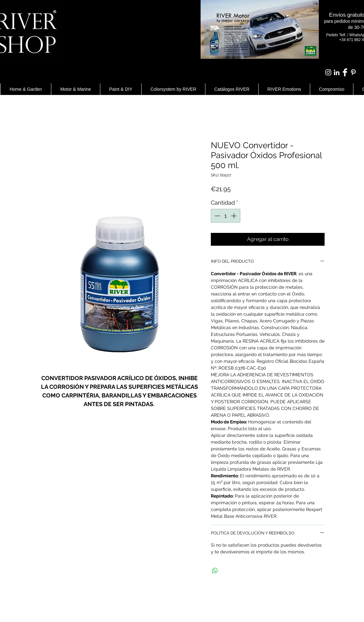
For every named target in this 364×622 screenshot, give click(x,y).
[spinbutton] (226, 216)
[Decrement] (217, 216)
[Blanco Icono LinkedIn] (337, 72)
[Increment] (234, 216)
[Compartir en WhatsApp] (215, 571)
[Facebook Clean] (345, 72)
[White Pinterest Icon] (353, 72)
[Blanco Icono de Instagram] (328, 72)
